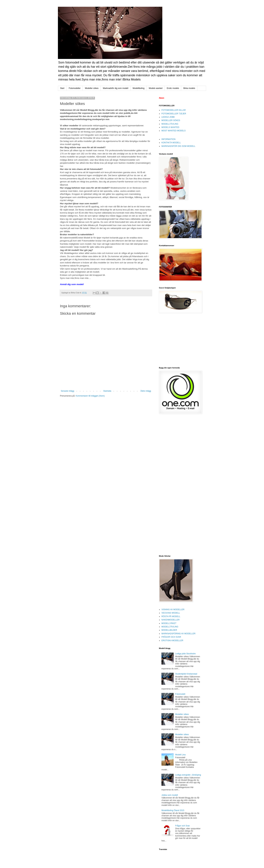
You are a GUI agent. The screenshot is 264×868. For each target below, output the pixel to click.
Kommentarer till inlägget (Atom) (90, 396)
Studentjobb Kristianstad (186, 674)
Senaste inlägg (67, 391)
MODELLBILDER (169, 630)
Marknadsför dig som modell (116, 88)
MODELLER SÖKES (171, 120)
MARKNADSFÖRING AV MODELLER (178, 634)
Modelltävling (139, 88)
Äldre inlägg (146, 391)
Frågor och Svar (183, 826)
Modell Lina (180, 755)
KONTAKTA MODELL (171, 143)
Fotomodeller (75, 88)
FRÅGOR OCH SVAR (171, 637)
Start (62, 88)
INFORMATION (168, 139)
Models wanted (156, 88)
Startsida (107, 391)
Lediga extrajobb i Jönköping (188, 775)
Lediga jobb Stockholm (185, 654)
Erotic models (173, 88)
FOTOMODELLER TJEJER (174, 114)
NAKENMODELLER (170, 620)
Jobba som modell (170, 795)
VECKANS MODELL (171, 613)
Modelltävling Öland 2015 (173, 810)
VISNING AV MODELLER (173, 610)
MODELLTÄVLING (170, 124)
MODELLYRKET (169, 623)
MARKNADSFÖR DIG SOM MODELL (178, 146)
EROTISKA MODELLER (172, 641)
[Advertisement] (180, 340)
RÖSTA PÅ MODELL (171, 616)
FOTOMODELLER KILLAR (174, 110)
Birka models (189, 88)
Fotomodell (180, 694)
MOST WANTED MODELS (174, 131)
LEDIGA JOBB (168, 117)
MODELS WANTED (170, 127)
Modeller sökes (92, 88)
